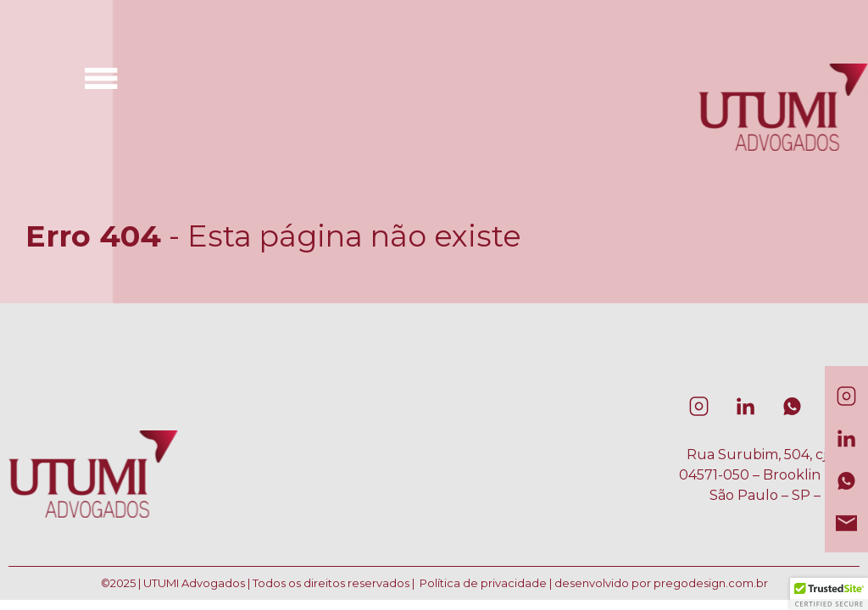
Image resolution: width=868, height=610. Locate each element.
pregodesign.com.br (711, 583)
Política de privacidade (483, 583)
